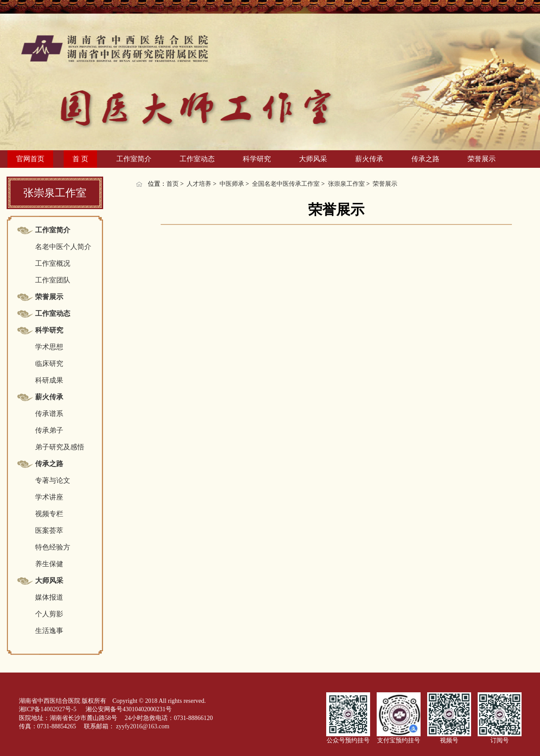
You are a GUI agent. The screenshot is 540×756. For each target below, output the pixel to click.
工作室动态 (197, 159)
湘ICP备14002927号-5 (49, 709)
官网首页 (30, 159)
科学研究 (257, 159)
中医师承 (232, 184)
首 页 (80, 159)
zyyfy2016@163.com (142, 726)
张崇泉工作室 (346, 184)
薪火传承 (369, 159)
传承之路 (425, 159)
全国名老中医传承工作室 (286, 184)
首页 (173, 184)
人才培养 (199, 184)
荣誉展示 (482, 159)
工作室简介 (134, 159)
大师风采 (313, 159)
